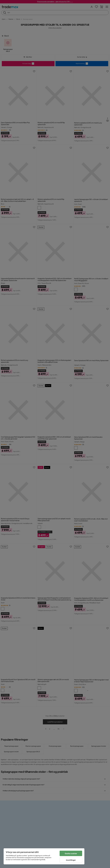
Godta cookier (71, 853)
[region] (44, 856)
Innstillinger (71, 860)
